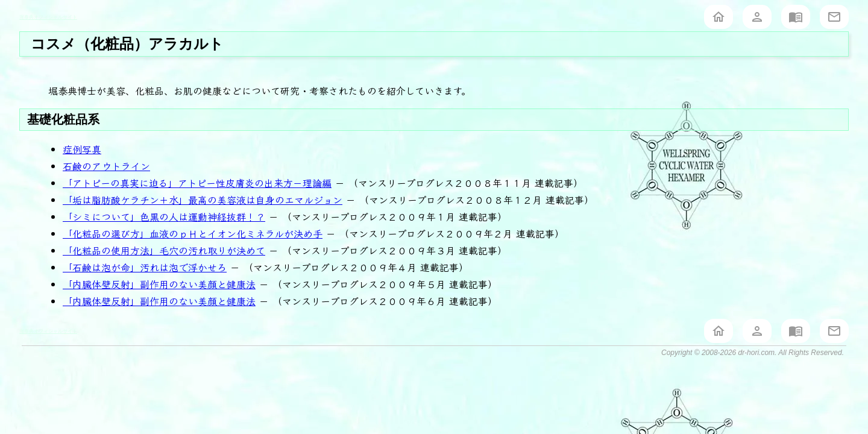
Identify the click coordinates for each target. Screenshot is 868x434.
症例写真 (82, 149)
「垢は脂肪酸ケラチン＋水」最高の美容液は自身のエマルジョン (203, 200)
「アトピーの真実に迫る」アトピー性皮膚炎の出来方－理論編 (197, 183)
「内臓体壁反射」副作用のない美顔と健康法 (159, 284)
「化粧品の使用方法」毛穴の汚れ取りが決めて (164, 250)
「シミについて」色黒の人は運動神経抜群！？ (164, 216)
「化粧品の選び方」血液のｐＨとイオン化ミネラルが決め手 (193, 233)
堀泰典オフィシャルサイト (48, 17)
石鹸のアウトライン (106, 166)
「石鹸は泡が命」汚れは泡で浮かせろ (145, 267)
